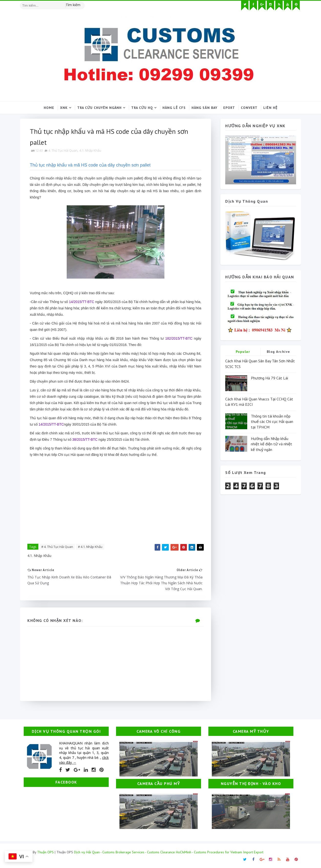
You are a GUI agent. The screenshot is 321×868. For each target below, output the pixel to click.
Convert (249, 108)
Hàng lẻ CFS (174, 108)
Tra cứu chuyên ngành (99, 108)
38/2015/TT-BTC (85, 439)
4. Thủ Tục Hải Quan (63, 150)
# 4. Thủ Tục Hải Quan (57, 547)
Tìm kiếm (73, 5)
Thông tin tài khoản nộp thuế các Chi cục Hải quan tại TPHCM (272, 422)
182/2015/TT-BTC (179, 338)
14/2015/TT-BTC (82, 302)
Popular (243, 352)
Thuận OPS (45, 852)
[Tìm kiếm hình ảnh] (82, 4)
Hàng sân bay (204, 108)
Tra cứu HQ (142, 108)
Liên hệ (270, 108)
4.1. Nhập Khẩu (90, 150)
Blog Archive (278, 352)
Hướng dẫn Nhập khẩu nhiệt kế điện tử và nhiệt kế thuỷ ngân (272, 444)
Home (49, 108)
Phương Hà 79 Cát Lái (269, 378)
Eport (229, 108)
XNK (64, 108)
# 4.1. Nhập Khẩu (90, 547)
